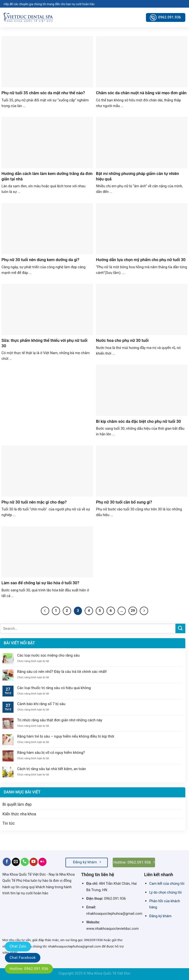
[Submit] (180, 628)
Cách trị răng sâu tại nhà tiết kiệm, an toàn (52, 769)
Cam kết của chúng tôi (167, 884)
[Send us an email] (16, 862)
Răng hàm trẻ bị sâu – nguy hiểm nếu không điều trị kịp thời (66, 736)
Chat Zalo (18, 946)
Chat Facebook (23, 958)
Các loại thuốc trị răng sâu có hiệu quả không (54, 688)
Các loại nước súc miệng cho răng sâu (48, 655)
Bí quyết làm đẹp (17, 804)
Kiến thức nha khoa (19, 814)
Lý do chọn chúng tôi (166, 893)
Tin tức (9, 823)
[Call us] (25, 862)
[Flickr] (42, 862)
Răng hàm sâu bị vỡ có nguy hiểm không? (51, 753)
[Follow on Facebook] (7, 862)
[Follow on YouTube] (34, 862)
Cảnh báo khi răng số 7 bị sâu (41, 704)
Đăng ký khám (160, 916)
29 (133, 611)
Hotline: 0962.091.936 (29, 969)
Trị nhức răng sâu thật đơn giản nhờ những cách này (60, 720)
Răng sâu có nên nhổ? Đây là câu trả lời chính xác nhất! (62, 672)
